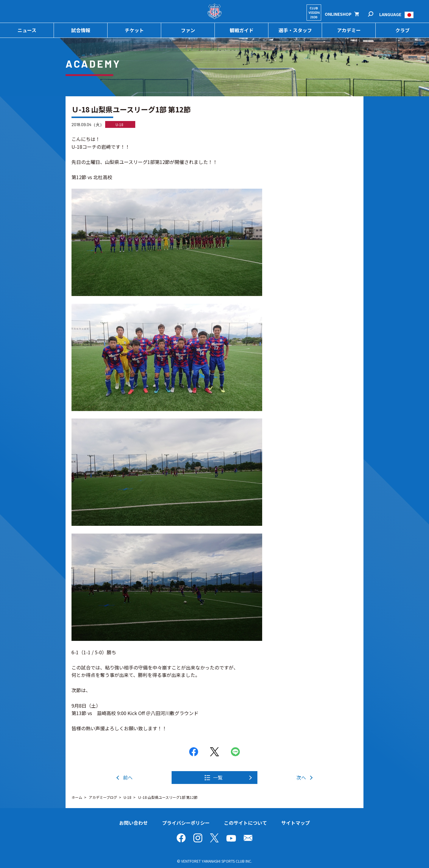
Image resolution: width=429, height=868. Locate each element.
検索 (375, 14)
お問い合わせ (133, 823)
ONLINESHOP (338, 14)
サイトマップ (296, 823)
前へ (128, 777)
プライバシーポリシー (186, 823)
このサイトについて (245, 823)
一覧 (218, 777)
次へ (301, 777)
